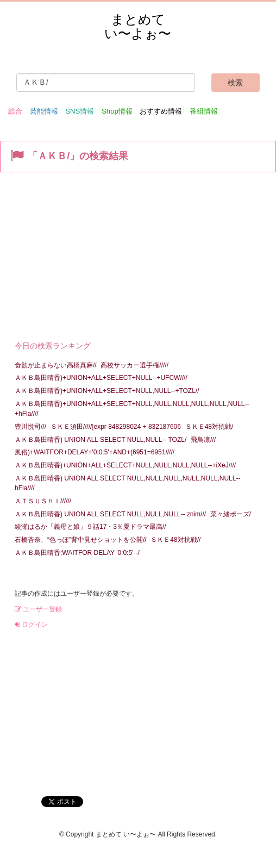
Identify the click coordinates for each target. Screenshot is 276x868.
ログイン (31, 625)
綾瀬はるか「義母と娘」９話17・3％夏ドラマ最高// (90, 527)
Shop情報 (117, 111)
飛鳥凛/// (203, 440)
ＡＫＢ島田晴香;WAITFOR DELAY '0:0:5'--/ (77, 553)
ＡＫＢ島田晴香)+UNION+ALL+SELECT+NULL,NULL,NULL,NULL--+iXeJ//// (125, 465)
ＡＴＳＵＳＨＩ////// (43, 501)
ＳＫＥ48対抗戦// (175, 540)
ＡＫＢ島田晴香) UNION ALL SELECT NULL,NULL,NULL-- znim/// (110, 514)
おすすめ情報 (161, 111)
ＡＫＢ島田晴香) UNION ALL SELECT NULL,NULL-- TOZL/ (101, 440)
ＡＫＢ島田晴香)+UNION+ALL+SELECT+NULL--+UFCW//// (101, 378)
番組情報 (204, 111)
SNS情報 (80, 111)
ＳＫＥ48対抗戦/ (209, 427)
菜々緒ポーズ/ (231, 514)
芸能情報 (44, 111)
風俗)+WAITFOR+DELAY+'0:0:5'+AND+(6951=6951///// (95, 452)
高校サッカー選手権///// (134, 365)
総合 (15, 111)
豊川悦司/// (30, 427)
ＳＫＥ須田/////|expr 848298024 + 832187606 (116, 427)
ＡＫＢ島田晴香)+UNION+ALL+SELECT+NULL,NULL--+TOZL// (107, 391)
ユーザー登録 (38, 609)
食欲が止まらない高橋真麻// (56, 365)
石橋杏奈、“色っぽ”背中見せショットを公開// (81, 540)
